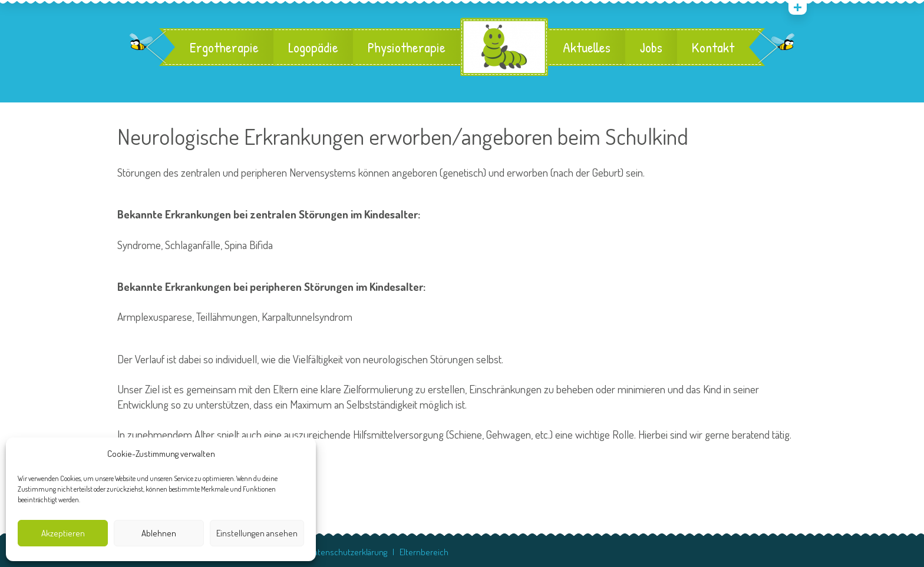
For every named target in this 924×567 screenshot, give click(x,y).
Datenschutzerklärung (348, 552)
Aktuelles (587, 47)
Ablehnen (159, 533)
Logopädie (313, 47)
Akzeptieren (63, 533)
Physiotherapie (407, 47)
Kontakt (713, 47)
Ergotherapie (224, 47)
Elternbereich (424, 552)
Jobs (651, 47)
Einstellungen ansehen (257, 533)
